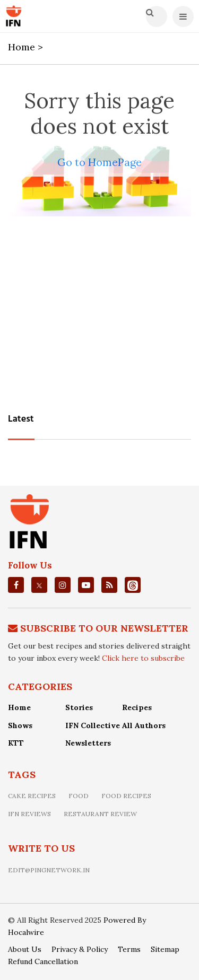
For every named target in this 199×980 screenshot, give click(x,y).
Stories (79, 707)
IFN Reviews (29, 814)
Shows (20, 725)
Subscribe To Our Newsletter (104, 628)
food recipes (126, 796)
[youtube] (86, 585)
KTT (16, 743)
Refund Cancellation (43, 961)
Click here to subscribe (143, 658)
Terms (129, 949)
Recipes (137, 707)
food (79, 796)
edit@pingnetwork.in (49, 870)
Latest (21, 419)
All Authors (144, 725)
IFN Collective (93, 725)
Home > (27, 47)
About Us (25, 949)
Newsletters (88, 743)
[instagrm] (63, 585)
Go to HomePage (99, 162)
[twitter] (39, 585)
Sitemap (165, 949)
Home (19, 707)
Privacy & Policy (80, 949)
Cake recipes (32, 796)
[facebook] (16, 585)
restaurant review (100, 814)
